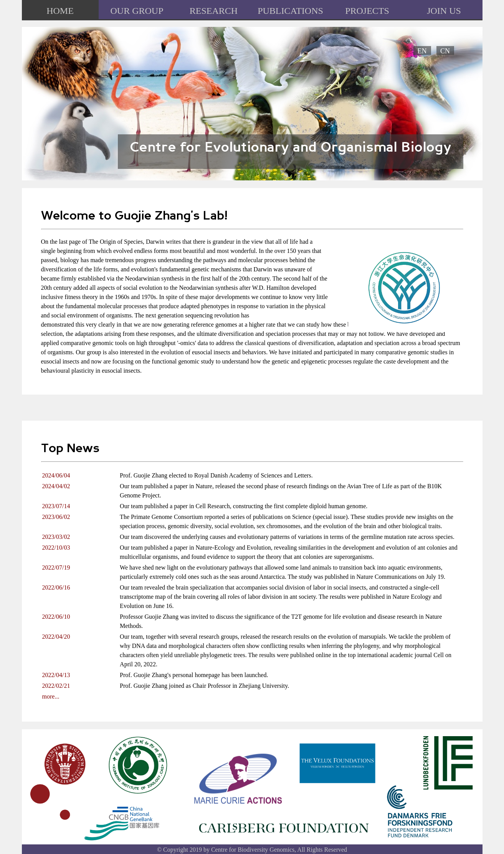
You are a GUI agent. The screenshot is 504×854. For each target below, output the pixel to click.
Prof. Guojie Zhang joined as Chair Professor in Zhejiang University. (204, 686)
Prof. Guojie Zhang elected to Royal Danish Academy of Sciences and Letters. (216, 475)
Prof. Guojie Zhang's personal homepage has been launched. (194, 675)
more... (51, 696)
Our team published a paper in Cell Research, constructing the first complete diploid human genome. (244, 506)
